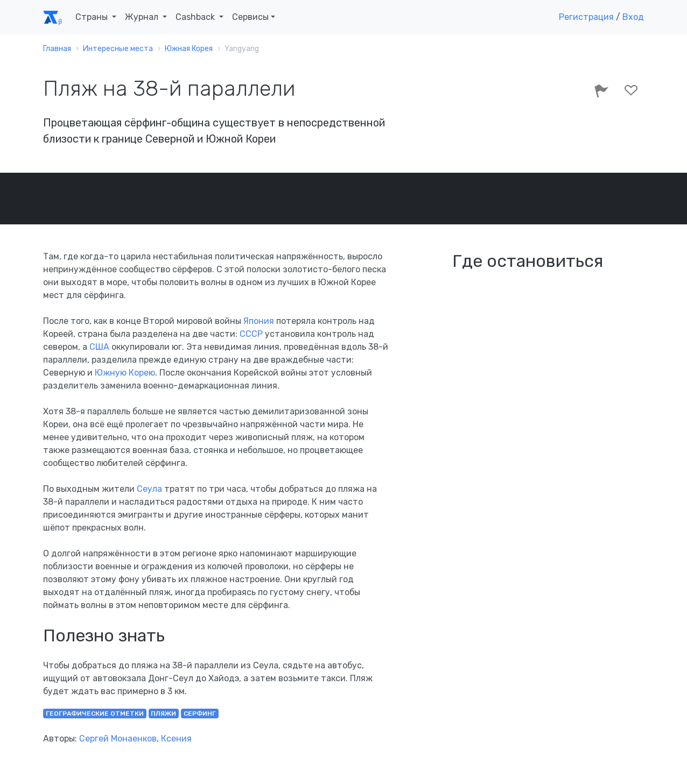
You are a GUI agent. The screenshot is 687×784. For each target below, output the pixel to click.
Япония (259, 321)
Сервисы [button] (250, 17)
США (99, 347)
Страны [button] (93, 17)
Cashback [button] (196, 17)
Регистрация (586, 17)
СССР (251, 334)
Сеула (149, 489)
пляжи (163, 714)
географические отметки (95, 714)
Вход (633, 17)
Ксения (176, 739)
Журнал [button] (143, 17)
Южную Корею (125, 373)
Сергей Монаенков (118, 739)
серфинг (200, 714)
